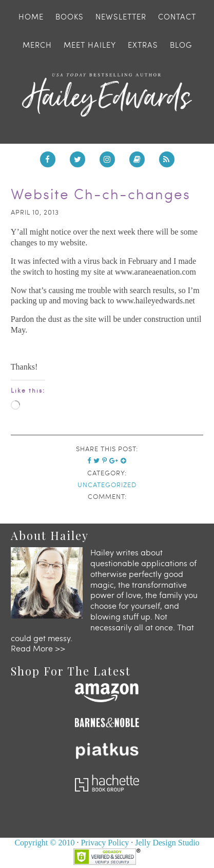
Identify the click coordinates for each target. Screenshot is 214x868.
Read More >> (38, 648)
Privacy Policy (105, 843)
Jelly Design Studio (167, 843)
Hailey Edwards (107, 95)
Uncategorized (107, 485)
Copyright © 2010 (44, 843)
